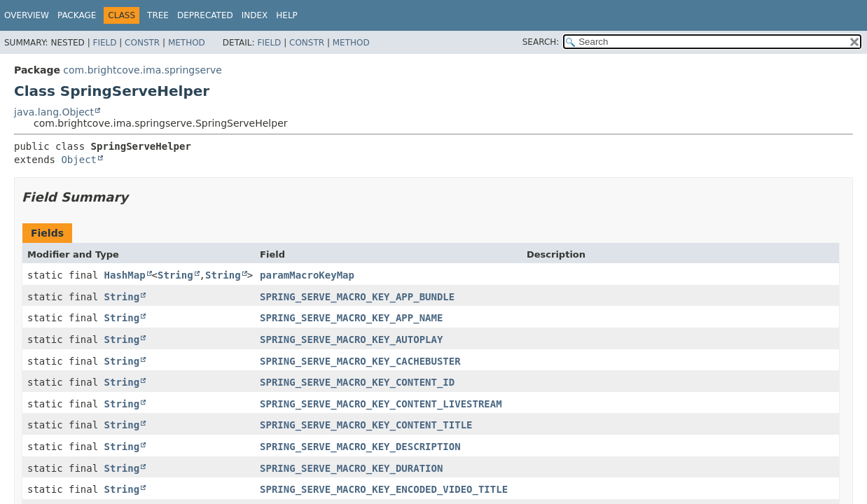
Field (104, 43)
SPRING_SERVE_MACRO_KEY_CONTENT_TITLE (366, 425)
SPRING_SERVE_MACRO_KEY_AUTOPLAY (351, 339)
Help (287, 15)
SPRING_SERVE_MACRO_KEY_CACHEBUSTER (360, 361)
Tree (158, 15)
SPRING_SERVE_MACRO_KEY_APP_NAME (351, 318)
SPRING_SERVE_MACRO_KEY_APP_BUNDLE (357, 297)
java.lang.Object (54, 112)
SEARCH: (541, 42)
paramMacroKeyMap (307, 275)
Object (79, 160)
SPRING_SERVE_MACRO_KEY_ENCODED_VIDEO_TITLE (384, 489)
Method (187, 43)
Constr (142, 43)
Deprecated (205, 15)
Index (255, 15)
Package (77, 15)
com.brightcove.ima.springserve (142, 70)
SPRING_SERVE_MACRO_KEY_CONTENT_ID (357, 382)
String (175, 275)
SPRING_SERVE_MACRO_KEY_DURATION (351, 468)
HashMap (125, 275)
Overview (27, 15)
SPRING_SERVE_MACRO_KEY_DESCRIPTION (360, 447)
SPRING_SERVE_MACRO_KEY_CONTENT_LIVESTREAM (381, 404)
